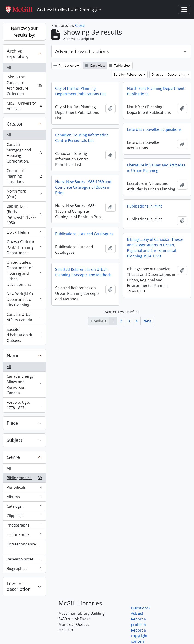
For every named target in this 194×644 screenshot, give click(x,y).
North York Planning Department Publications (156, 91)
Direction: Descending (169, 74)
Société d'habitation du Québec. (24, 335)
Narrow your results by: (24, 32)
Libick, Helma (24, 233)
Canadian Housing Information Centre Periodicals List (82, 138)
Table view (120, 65)
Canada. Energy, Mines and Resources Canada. (24, 385)
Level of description (19, 586)
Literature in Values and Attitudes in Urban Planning (156, 168)
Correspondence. (24, 547)
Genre (13, 457)
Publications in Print (145, 206)
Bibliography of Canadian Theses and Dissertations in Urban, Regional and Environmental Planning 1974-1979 (155, 248)
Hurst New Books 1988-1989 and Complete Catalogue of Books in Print (83, 187)
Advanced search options (82, 51)
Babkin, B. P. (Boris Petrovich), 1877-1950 (24, 214)
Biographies (24, 569)
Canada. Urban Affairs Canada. (24, 317)
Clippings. (24, 517)
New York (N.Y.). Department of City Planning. (24, 299)
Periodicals (24, 488)
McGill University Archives (24, 106)
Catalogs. (24, 507)
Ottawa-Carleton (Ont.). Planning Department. (24, 247)
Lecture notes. (24, 536)
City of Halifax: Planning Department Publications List (81, 91)
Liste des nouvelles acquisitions (154, 129)
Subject (14, 440)
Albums (24, 498)
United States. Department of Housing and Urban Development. (24, 273)
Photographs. (24, 526)
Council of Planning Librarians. (24, 176)
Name (13, 356)
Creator (15, 124)
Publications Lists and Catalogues (84, 234)
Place (12, 423)
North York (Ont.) (24, 194)
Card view (95, 65)
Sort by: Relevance (128, 74)
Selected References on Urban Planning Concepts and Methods (83, 272)
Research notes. (24, 560)
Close (80, 25)
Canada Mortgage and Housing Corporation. (24, 153)
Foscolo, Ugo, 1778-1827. (24, 405)
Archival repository (18, 54)
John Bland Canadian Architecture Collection (24, 85)
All (9, 68)
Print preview (66, 65)
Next (147, 321)
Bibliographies (24, 479)
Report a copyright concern (139, 636)
